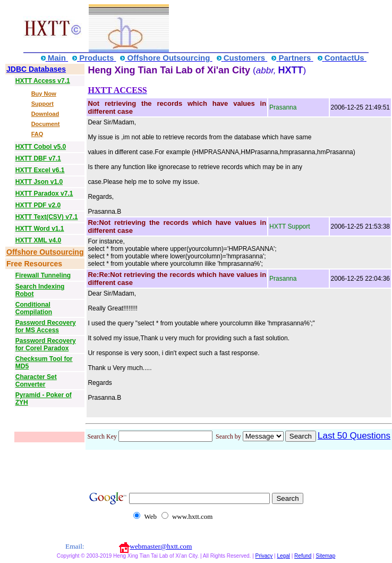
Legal (283, 556)
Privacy (264, 556)
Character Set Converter (36, 381)
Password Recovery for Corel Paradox (46, 344)
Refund (303, 556)
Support (42, 104)
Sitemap (326, 556)
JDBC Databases (36, 69)
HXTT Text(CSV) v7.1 (47, 217)
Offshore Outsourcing (45, 252)
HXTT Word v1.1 (40, 229)
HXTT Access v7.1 (43, 81)
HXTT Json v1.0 (39, 182)
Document (46, 124)
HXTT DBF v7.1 (38, 158)
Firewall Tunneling (43, 275)
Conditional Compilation (34, 308)
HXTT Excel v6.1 (40, 170)
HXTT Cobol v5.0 (41, 147)
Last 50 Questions (354, 436)
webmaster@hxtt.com (161, 546)
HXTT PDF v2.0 (38, 205)
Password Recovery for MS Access (46, 326)
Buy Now (44, 94)
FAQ (37, 134)
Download (45, 114)
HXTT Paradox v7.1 (44, 194)
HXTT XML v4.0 (38, 240)
